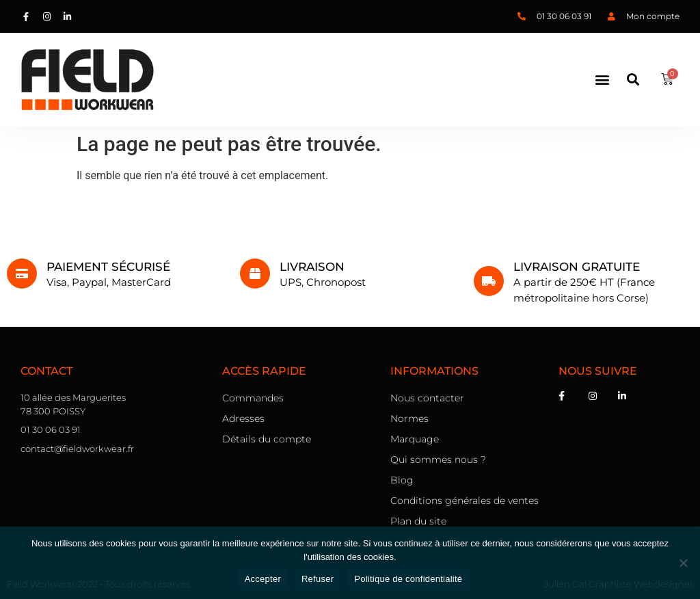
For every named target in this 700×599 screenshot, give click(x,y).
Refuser (318, 579)
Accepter (263, 579)
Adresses (243, 418)
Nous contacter (427, 398)
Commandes (253, 398)
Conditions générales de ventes (465, 501)
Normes (409, 418)
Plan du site (418, 521)
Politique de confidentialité (408, 579)
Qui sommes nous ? (438, 460)
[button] (603, 79)
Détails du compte (267, 439)
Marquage (415, 439)
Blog (402, 480)
